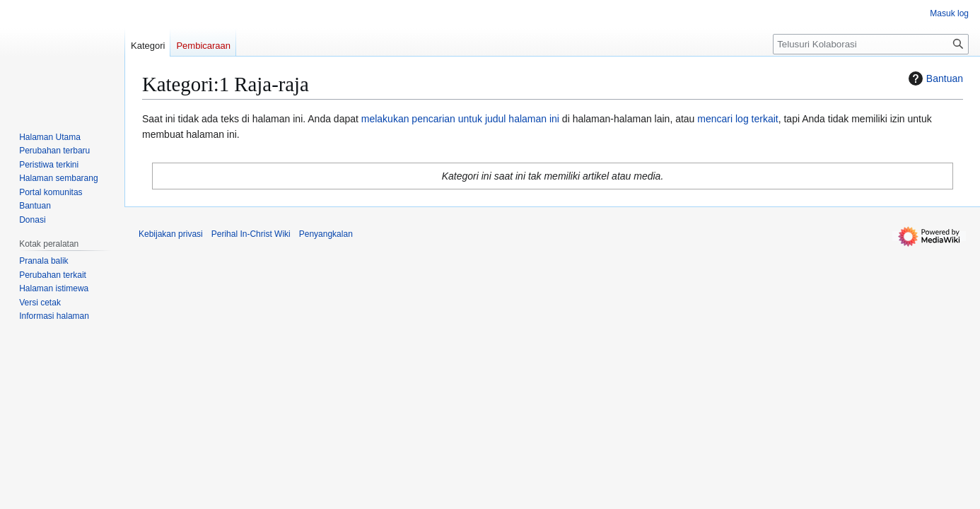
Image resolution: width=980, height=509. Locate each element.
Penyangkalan (326, 234)
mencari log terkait (737, 119)
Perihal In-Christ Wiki (251, 234)
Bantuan (934, 78)
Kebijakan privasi (171, 234)
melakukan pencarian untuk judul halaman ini (460, 119)
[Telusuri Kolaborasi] (871, 44)
